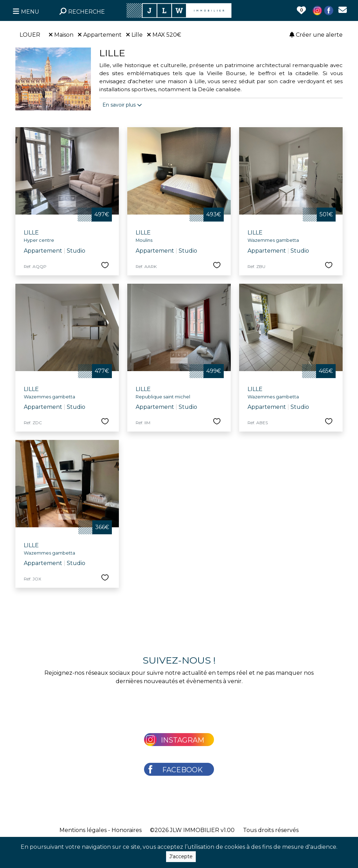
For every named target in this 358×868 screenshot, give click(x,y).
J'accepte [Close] (181, 857)
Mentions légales (83, 830)
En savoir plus (122, 105)
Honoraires (127, 830)
